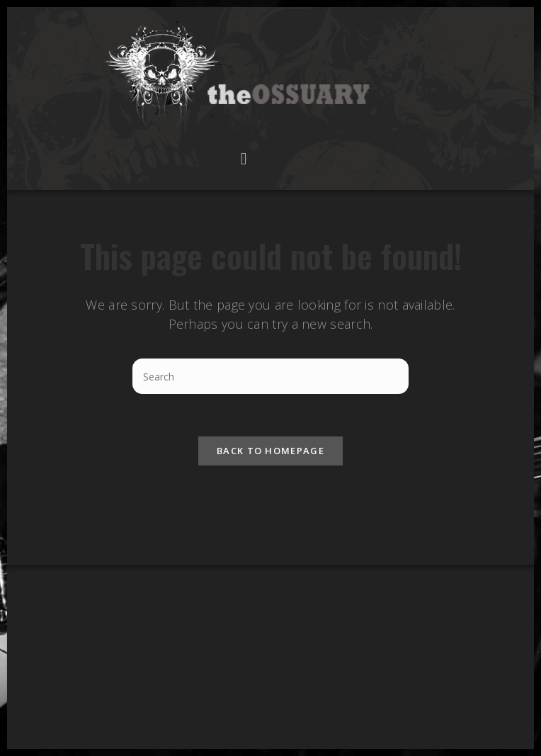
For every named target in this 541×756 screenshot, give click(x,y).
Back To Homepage (270, 451)
